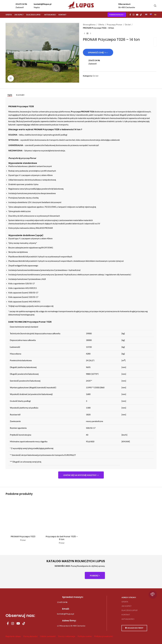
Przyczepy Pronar (114, 24)
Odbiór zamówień (48, 636)
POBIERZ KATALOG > (117, 15)
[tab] (10, 95)
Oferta (101, 24)
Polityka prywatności (104, 636)
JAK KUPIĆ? (126, 606)
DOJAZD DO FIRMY (134, 628)
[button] (153, 595)
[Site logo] (81, 9)
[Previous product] (84, 33)
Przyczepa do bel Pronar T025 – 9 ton (62, 538)
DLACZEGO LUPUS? (130, 610)
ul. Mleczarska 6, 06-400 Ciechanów (71, 626)
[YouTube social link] (137, 15)
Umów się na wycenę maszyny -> (81, 475)
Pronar (23, 540)
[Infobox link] (19, 6)
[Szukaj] (155, 6)
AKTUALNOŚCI (128, 619)
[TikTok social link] (141, 15)
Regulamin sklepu (13, 636)
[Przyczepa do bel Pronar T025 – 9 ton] (62, 516)
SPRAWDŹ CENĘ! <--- (98, 52)
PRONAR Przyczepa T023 (23, 537)
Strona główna (89, 24)
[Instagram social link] (133, 15)
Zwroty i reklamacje (67, 636)
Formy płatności (30, 636)
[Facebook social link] (130, 15)
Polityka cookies (85, 636)
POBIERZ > (95, 576)
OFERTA (125, 602)
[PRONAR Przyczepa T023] (23, 516)
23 (62, 602)
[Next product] (90, 33)
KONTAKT (126, 615)
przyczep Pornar (29, 158)
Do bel (128, 24)
